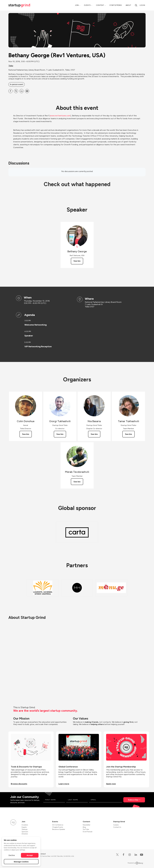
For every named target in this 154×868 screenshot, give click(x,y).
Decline (12, 855)
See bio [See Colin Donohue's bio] (26, 434)
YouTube (86, 829)
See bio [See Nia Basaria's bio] (94, 434)
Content (100, 5)
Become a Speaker (59, 829)
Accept (30, 855)
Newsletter (87, 825)
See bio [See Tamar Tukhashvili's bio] (128, 434)
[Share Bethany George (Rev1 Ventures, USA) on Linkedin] (22, 91)
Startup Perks (116, 5)
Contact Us (117, 827)
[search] (136, 5)
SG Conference (58, 825)
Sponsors (25, 832)
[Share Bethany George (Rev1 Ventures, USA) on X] (16, 91)
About (128, 5)
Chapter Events (58, 827)
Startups (25, 829)
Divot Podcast (88, 832)
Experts (24, 827)
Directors (25, 834)
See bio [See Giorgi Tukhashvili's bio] (60, 434)
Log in (142, 5)
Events (87, 5)
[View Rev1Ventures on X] (77, 247)
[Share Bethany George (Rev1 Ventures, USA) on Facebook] (10, 91)
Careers (116, 825)
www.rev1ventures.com (60, 116)
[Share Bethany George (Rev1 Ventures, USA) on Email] (27, 91)
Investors (25, 825)
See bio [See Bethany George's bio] (77, 261)
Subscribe (133, 800)
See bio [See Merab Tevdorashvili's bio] (77, 482)
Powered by (135, 863)
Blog (84, 827)
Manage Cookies (21, 862)
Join (77, 5)
